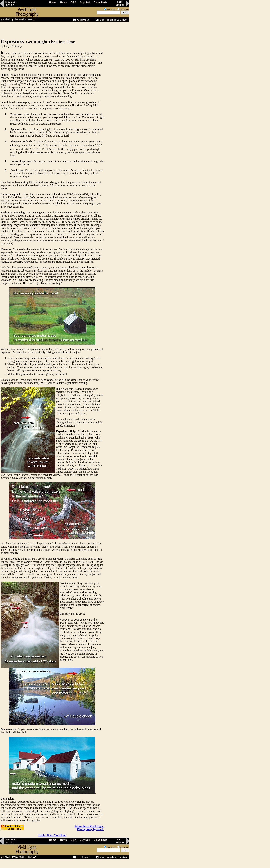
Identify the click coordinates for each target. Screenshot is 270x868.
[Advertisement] (63, 30)
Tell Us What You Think (52, 835)
